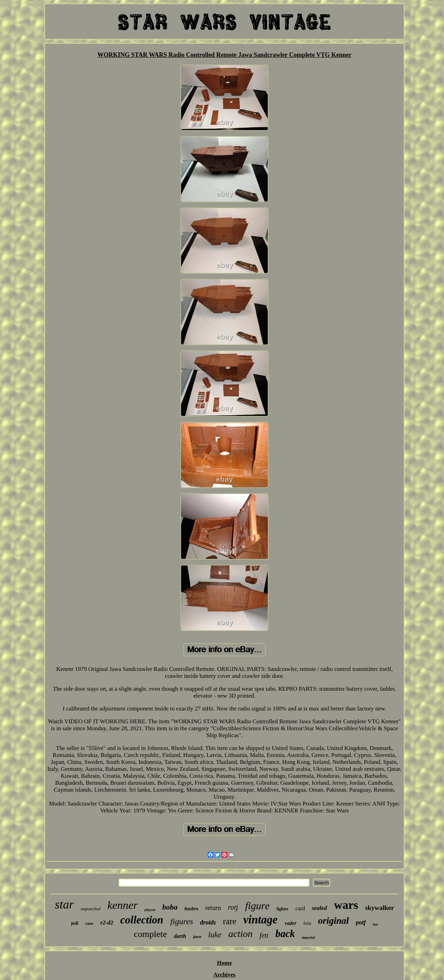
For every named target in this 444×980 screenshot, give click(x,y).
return (213, 908)
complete (150, 934)
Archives (224, 975)
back (285, 934)
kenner (123, 905)
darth (180, 936)
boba (170, 907)
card (300, 908)
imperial (308, 937)
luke (215, 935)
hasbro (191, 909)
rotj (233, 907)
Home (224, 963)
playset (150, 910)
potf (361, 922)
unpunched (91, 909)
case (89, 923)
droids (208, 922)
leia (308, 923)
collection (142, 920)
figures (182, 921)
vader (290, 923)
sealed (319, 908)
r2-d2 (107, 923)
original (334, 921)
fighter (283, 909)
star (64, 905)
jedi (75, 923)
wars (346, 905)
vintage (260, 920)
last (375, 924)
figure (257, 906)
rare (230, 921)
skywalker (380, 908)
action (240, 934)
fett (264, 935)
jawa (197, 937)
